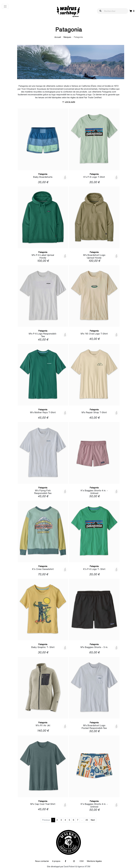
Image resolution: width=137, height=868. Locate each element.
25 (87, 820)
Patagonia (43, 174)
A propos (56, 861)
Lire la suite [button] (68, 102)
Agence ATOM (84, 867)
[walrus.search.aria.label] (114, 11)
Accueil (58, 37)
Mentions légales (94, 861)
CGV (82, 861)
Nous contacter (42, 861)
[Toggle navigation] (5, 6)
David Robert (69, 867)
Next (93, 820)
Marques (67, 37)
